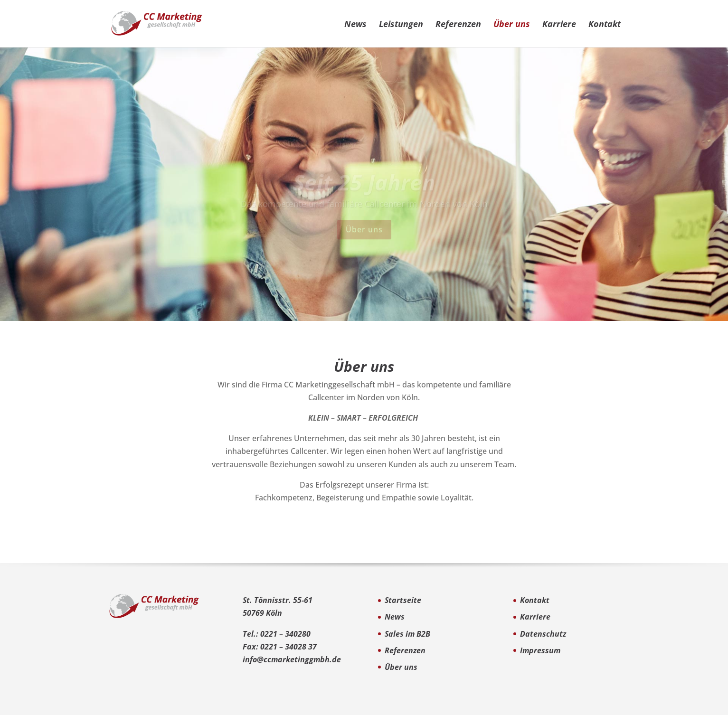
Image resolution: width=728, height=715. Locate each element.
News (355, 25)
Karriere (559, 25)
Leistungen (401, 25)
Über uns (512, 25)
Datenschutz (543, 634)
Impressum (540, 650)
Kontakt (605, 25)
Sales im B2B (407, 634)
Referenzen (458, 25)
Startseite (403, 600)
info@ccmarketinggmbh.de (292, 659)
